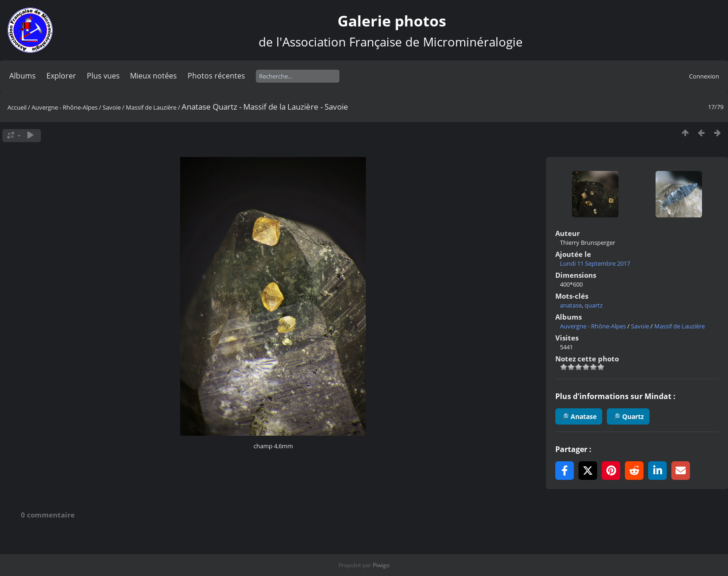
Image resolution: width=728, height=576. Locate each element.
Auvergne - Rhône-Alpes (65, 107)
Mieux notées (153, 76)
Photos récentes (216, 76)
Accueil (17, 107)
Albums (23, 76)
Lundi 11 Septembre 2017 (595, 263)
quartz (594, 305)
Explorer (61, 76)
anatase (571, 305)
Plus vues (103, 76)
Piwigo (381, 565)
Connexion (704, 76)
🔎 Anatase (579, 416)
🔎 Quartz (628, 416)
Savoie (112, 107)
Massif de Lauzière (151, 107)
